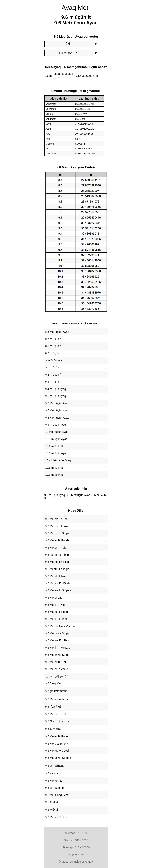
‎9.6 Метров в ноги (57, 744)
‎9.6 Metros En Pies (57, 562)
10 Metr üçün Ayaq (57, 432)
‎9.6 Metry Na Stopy (57, 533)
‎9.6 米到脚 (52, 802)
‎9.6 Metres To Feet (57, 817)
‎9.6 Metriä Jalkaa (56, 576)
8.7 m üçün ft (53, 339)
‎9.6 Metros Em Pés (57, 640)
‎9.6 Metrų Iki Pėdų (57, 612)
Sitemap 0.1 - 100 (76, 833)
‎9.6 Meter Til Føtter (57, 736)
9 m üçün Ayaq (54, 360)
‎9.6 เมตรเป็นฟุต (55, 766)
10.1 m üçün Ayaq (56, 439)
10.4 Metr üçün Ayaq (58, 460)
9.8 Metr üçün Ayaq (57, 418)
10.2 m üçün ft (54, 446)
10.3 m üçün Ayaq (56, 453)
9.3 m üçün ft (53, 382)
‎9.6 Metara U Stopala (58, 590)
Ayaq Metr (76, 8)
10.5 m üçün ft (54, 468)
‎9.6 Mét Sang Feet (57, 795)
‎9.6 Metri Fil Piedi (56, 619)
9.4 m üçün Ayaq (56, 389)
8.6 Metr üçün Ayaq (57, 332)
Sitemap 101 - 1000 (76, 840)
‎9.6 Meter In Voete (57, 669)
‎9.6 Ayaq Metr (54, 683)
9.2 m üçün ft (53, 375)
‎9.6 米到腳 (52, 810)
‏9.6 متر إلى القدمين (57, 676)
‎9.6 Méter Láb (54, 598)
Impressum (76, 854)
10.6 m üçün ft (54, 475)
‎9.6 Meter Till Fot (56, 662)
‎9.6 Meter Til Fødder (58, 540)
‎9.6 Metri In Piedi (56, 605)
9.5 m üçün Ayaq (56, 396)
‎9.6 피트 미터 (54, 729)
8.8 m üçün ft (53, 346)
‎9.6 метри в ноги (56, 788)
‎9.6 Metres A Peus (57, 699)
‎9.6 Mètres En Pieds (58, 583)
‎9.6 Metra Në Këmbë (58, 758)
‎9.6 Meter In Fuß (56, 548)
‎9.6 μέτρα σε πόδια (57, 555)
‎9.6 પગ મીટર (53, 773)
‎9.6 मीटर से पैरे (53, 707)
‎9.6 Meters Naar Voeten (60, 626)
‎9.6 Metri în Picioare (58, 648)
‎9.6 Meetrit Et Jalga (57, 569)
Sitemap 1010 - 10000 (76, 847)
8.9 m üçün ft (53, 353)
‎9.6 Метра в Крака (57, 526)
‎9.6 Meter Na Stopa (57, 655)
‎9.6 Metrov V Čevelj (57, 751)
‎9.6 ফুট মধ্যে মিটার (56, 691)
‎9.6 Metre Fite (54, 781)
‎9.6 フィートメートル (59, 721)
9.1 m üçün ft (53, 367)
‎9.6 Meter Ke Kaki (56, 714)
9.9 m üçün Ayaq (56, 425)
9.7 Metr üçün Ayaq (57, 410)
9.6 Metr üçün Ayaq (57, 403)
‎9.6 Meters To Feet (57, 519)
